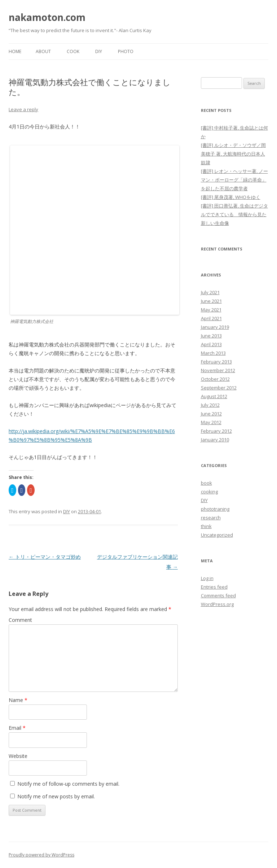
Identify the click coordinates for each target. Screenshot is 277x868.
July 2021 (210, 292)
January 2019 (215, 327)
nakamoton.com (47, 17)
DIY (99, 51)
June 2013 (211, 336)
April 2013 (211, 344)
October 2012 (215, 379)
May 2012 (211, 422)
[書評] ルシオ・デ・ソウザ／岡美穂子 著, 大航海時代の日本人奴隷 (233, 154)
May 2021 (211, 310)
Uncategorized (217, 535)
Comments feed (218, 596)
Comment (20, 620)
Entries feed (214, 587)
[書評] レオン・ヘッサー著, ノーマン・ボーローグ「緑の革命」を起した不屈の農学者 (234, 180)
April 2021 (211, 318)
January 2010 (215, 440)
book (206, 483)
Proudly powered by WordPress (41, 855)
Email (17, 728)
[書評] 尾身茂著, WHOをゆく (231, 197)
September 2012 (219, 388)
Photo (126, 51)
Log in (207, 578)
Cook (73, 51)
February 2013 (216, 362)
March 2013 (213, 353)
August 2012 (214, 396)
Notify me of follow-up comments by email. (68, 784)
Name (18, 700)
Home (15, 51)
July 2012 (210, 405)
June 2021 (211, 301)
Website (18, 756)
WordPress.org (217, 604)
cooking (209, 492)
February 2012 (216, 431)
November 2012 (218, 370)
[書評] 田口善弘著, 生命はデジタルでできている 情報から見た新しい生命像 (234, 214)
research (211, 518)
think (206, 526)
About (43, 51)
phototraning (215, 509)
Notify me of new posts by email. (56, 796)
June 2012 (211, 414)
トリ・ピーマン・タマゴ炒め (45, 557)
